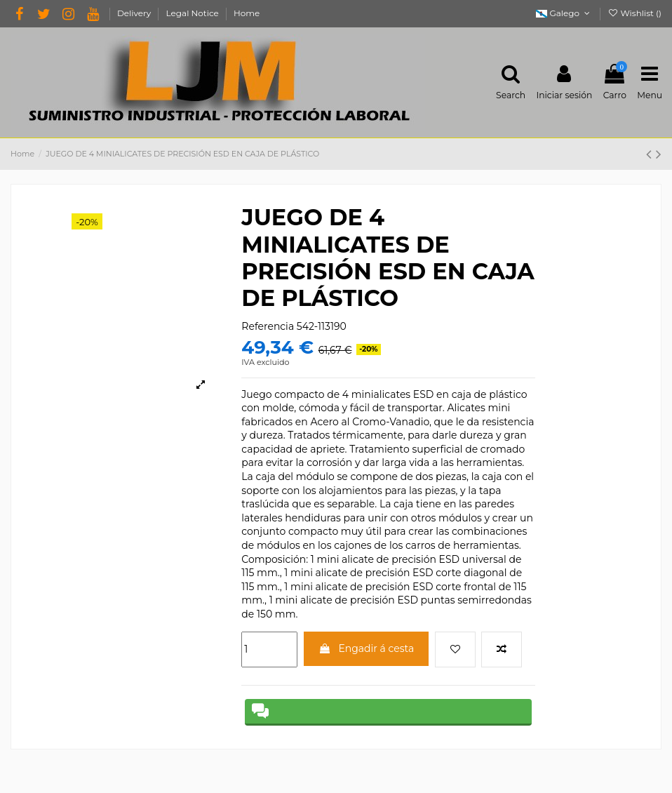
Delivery (135, 13)
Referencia (268, 326)
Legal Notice (194, 13)
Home (247, 13)
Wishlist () (634, 13)
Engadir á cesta (367, 648)
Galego (564, 13)
